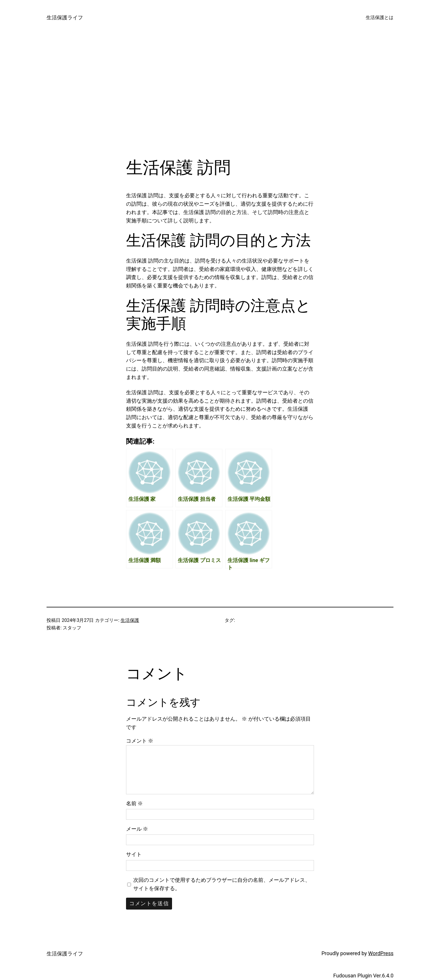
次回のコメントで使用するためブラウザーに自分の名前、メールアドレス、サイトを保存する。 (222, 884)
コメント (140, 741)
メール (137, 829)
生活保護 (130, 620)
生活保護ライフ (65, 17)
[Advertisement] (220, 96)
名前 (134, 803)
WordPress (381, 953)
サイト (134, 854)
